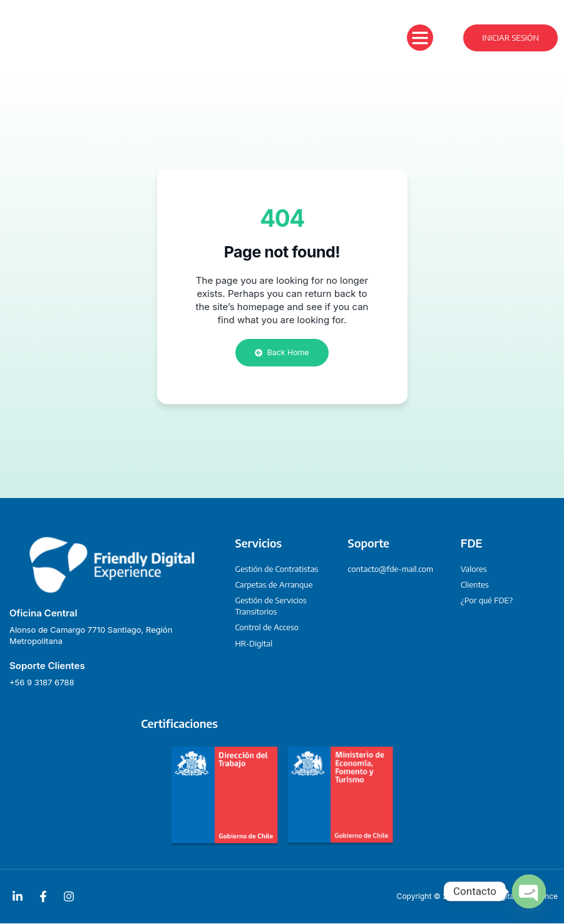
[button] (420, 38)
